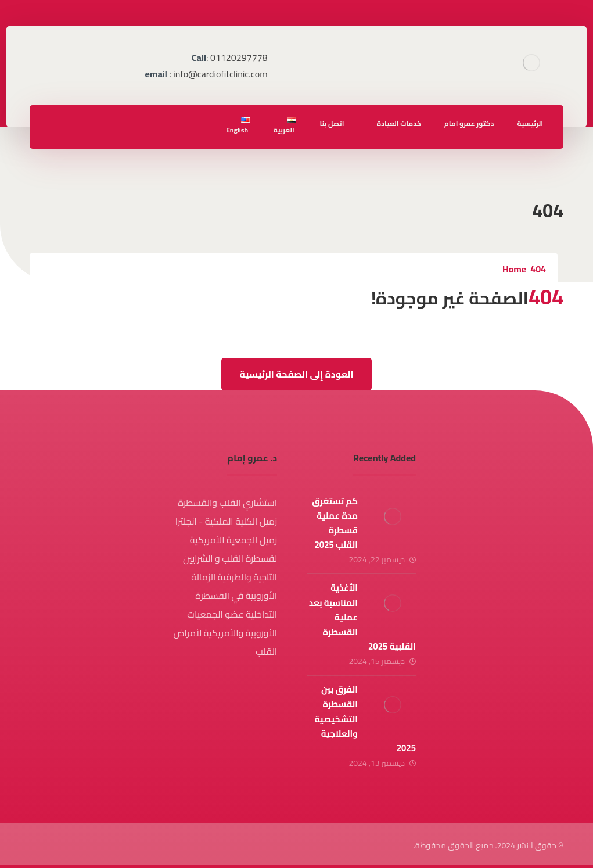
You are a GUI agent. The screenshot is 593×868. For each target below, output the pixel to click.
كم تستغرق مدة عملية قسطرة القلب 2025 (335, 523)
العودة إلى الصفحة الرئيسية (297, 374)
